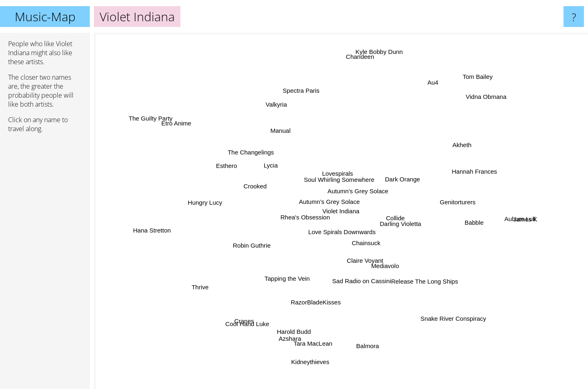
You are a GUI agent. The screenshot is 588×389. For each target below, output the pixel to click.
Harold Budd (299, 323)
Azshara (290, 333)
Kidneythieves (315, 349)
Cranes (237, 327)
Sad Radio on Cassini (365, 277)
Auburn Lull (503, 218)
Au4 (433, 88)
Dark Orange (402, 176)
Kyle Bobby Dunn (375, 63)
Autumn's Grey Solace (364, 189)
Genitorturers (452, 201)
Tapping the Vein (288, 269)
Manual (280, 137)
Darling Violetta (420, 230)
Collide (393, 209)
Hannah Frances (464, 175)
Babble (489, 243)
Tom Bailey (476, 72)
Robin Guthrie (252, 243)
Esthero (236, 170)
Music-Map (45, 17)
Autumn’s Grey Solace (335, 206)
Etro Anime (182, 130)
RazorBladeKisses (319, 294)
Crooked (264, 189)
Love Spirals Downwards (340, 238)
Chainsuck (370, 252)
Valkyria (277, 104)
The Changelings (259, 150)
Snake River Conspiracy (444, 306)
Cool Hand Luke (257, 310)
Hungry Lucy (198, 207)
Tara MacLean (316, 330)
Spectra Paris (296, 91)
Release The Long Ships (415, 274)
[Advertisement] (45, 264)
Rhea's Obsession (275, 232)
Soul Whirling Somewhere (338, 176)
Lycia (267, 162)
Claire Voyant (374, 265)
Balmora (368, 340)
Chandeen (359, 53)
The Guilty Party (154, 119)
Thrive (209, 282)
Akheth (465, 142)
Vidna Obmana (479, 108)
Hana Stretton (158, 230)
